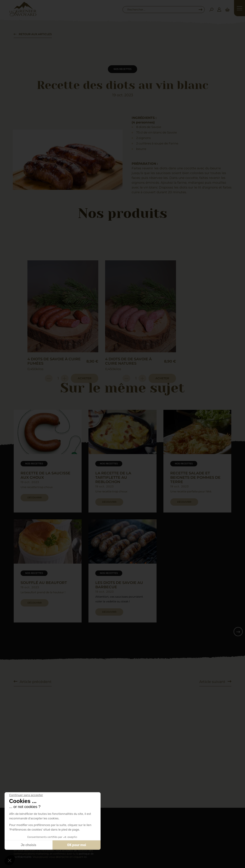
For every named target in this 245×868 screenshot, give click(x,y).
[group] (48, 461)
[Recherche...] (161, 10)
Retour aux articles (35, 34)
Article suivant (212, 682)
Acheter (85, 378)
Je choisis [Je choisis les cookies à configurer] (29, 845)
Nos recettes (122, 69)
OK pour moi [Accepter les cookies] (77, 845)
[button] (10, 860)
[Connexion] (219, 10)
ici (85, 857)
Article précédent (36, 682)
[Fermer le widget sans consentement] (26, 795)
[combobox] (161, 10)
